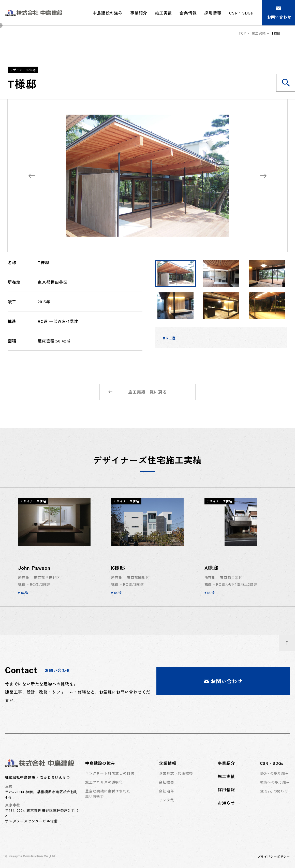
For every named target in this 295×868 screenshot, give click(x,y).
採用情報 (213, 13)
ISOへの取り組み (274, 773)
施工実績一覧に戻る (138, 392)
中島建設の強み (100, 763)
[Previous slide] (32, 176)
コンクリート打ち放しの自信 (110, 773)
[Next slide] (263, 176)
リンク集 (166, 800)
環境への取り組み (275, 782)
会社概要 (166, 782)
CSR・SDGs (272, 763)
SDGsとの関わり (274, 791)
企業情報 (167, 763)
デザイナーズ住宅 (23, 70)
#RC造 (169, 338)
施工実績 (163, 13)
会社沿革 (166, 791)
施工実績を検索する (289, 83)
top (242, 33)
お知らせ (226, 803)
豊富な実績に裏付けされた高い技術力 (108, 794)
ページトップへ (290, 640)
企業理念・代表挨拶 (176, 773)
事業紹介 (139, 13)
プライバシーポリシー (274, 856)
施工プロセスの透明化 (104, 782)
